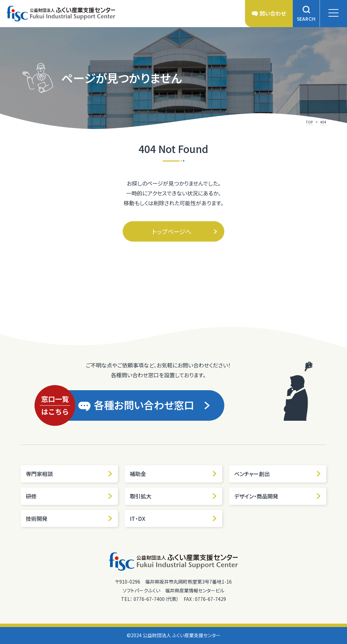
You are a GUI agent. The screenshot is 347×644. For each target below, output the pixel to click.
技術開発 (69, 518)
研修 (69, 496)
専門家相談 (69, 474)
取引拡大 (173, 496)
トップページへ (185, 231)
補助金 (173, 474)
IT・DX (173, 518)
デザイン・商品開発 (278, 496)
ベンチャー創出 (278, 474)
